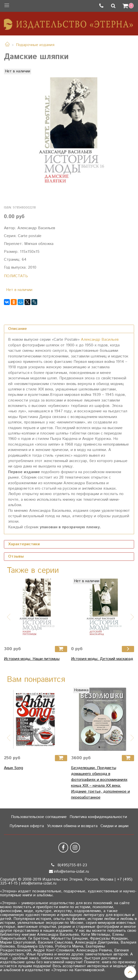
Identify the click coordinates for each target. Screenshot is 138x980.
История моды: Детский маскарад (102, 659)
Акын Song (13, 768)
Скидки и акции (114, 826)
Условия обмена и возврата (72, 826)
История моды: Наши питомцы (32, 659)
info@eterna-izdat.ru (71, 872)
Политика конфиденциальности (98, 817)
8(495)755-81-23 (72, 865)
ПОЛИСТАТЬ (16, 276)
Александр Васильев (100, 340)
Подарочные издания (35, 45)
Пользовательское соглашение (39, 817)
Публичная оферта (27, 826)
